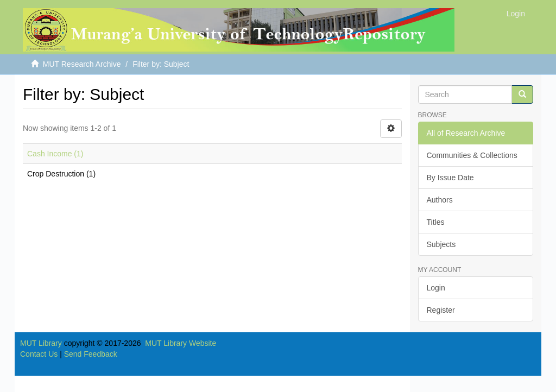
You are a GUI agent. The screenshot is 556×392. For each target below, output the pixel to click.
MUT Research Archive (82, 64)
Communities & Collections (472, 155)
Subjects (441, 244)
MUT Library (41, 343)
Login (436, 288)
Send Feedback (91, 354)
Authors (440, 200)
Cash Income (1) (55, 154)
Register (441, 310)
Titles (436, 222)
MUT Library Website (181, 343)
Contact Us (39, 354)
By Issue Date (450, 178)
